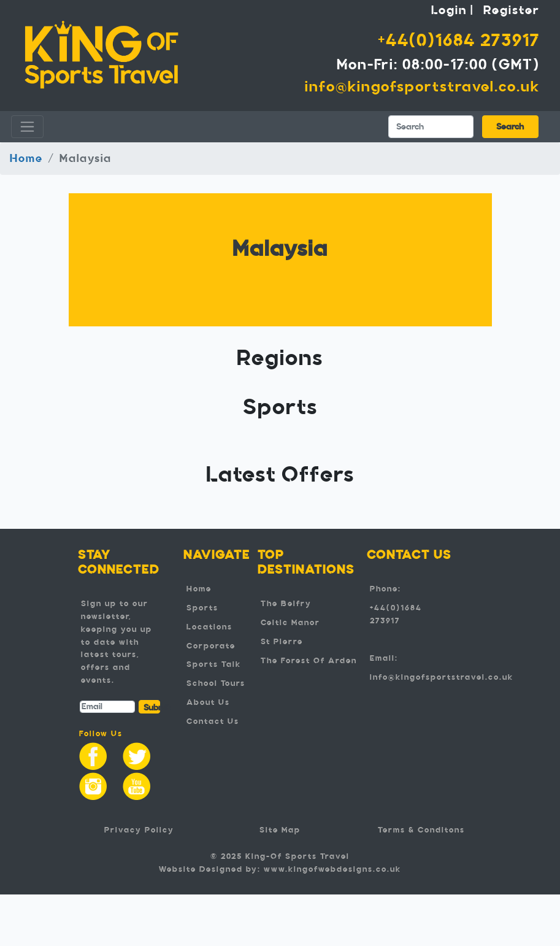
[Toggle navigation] (27, 127)
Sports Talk (214, 664)
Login (449, 10)
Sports (202, 608)
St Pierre (282, 642)
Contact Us (213, 721)
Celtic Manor (290, 623)
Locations (209, 627)
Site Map (280, 830)
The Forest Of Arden (309, 661)
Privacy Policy (139, 830)
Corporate (211, 646)
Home (26, 158)
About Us (208, 702)
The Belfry (286, 604)
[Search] (431, 127)
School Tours (216, 683)
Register (512, 10)
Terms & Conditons (421, 830)
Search (510, 127)
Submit (152, 708)
